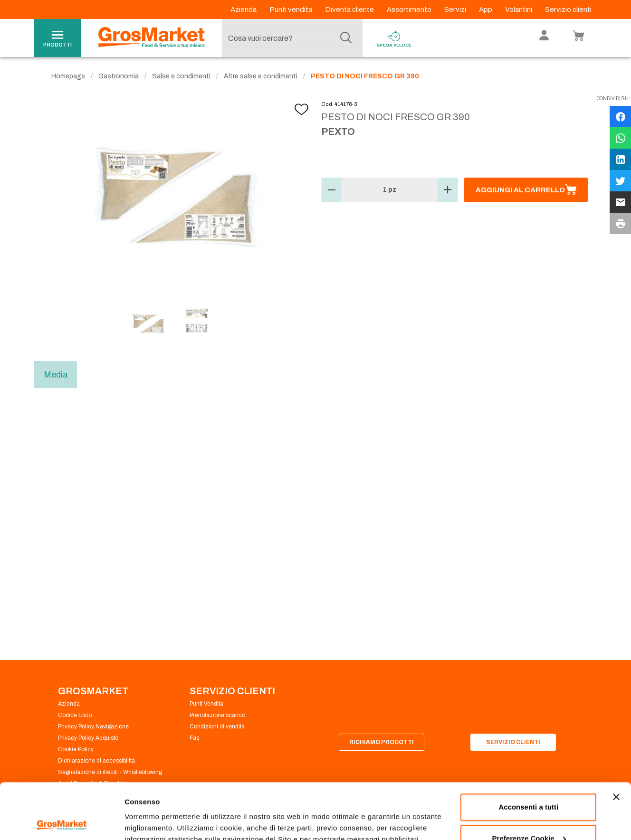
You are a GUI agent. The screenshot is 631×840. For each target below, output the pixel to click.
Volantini (519, 9)
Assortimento (410, 9)
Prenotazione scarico (217, 715)
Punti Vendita (206, 704)
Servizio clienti (568, 9)
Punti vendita (292, 9)
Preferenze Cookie (156, 821)
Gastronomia (119, 76)
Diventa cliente (350, 9)
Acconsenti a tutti (528, 751)
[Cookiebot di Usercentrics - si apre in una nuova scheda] (62, 821)
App (486, 9)
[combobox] (290, 38)
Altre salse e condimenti (261, 76)
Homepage (68, 76)
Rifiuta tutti (529, 814)
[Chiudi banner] (616, 741)
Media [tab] (55, 375)
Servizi (456, 9)
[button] (332, 190)
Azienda (244, 9)
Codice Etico (75, 715)
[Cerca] (346, 38)
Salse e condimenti (181, 76)
